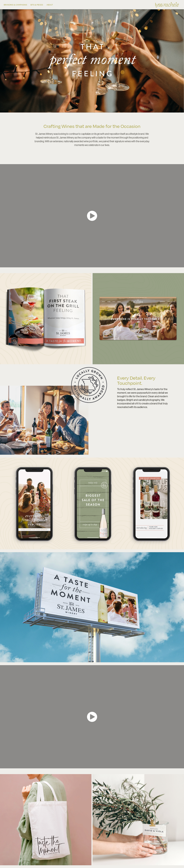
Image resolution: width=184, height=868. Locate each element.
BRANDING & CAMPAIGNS (15, 5)
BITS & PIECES (37, 5)
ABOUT (50, 5)
